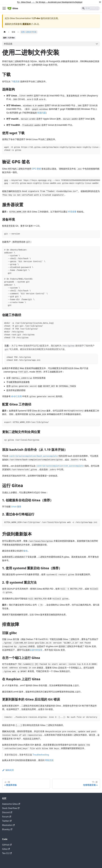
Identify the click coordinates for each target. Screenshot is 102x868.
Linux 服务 (16, 506)
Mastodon (8, 825)
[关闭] (100, 2)
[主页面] (5, 32)
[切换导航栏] (4, 8)
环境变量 (72, 212)
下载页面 (15, 81)
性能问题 (42, 113)
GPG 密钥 (36, 169)
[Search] (90, 8)
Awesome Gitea (11, 804)
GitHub (7, 845)
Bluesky (7, 829)
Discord (7, 812)
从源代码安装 (36, 650)
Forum (7, 817)
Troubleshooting (41, 755)
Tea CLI (7, 853)
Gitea (6, 849)
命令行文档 (16, 396)
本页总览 (8, 44)
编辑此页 (8, 770)
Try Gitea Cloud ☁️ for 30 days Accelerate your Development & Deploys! (50, 2)
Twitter (7, 821)
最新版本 (27, 24)
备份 (25, 551)
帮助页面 (49, 760)
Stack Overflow (11, 808)
